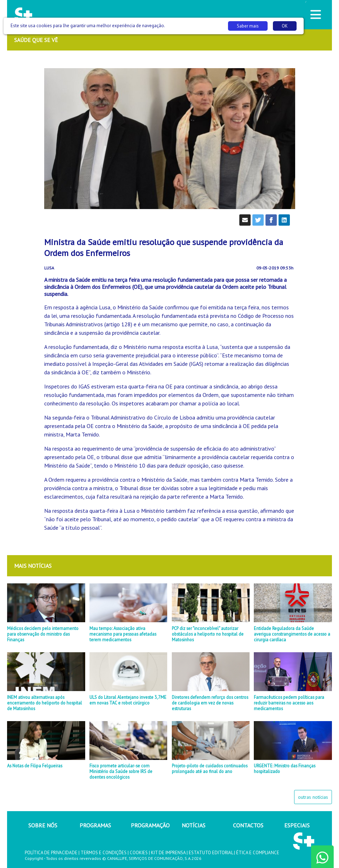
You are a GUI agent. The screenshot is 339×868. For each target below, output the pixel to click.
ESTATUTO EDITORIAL (211, 853)
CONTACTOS (248, 825)
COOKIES (139, 853)
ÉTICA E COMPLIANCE (258, 853)
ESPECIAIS (297, 825)
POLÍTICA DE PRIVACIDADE (51, 853)
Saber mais (248, 26)
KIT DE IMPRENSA (168, 853)
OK (285, 26)
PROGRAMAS (95, 825)
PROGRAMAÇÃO (150, 825)
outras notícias (313, 797)
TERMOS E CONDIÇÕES (104, 853)
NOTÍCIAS (194, 825)
